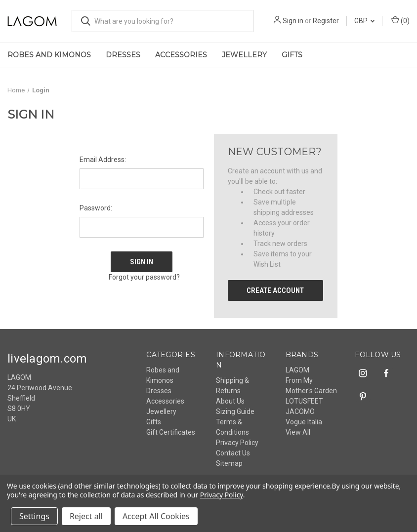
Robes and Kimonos (49, 55)
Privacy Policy (237, 443)
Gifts (292, 55)
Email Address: (103, 160)
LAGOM (297, 370)
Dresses (123, 55)
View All (298, 432)
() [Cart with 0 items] (400, 20)
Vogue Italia (304, 422)
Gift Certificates (171, 432)
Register (326, 21)
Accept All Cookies (156, 516)
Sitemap (229, 463)
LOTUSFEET (304, 401)
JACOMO (300, 411)
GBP (364, 21)
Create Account (275, 290)
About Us (230, 401)
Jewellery (244, 55)
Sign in (293, 21)
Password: (96, 208)
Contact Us (233, 453)
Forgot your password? (144, 277)
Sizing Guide (235, 411)
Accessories (181, 55)
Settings (34, 516)
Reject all (86, 516)
